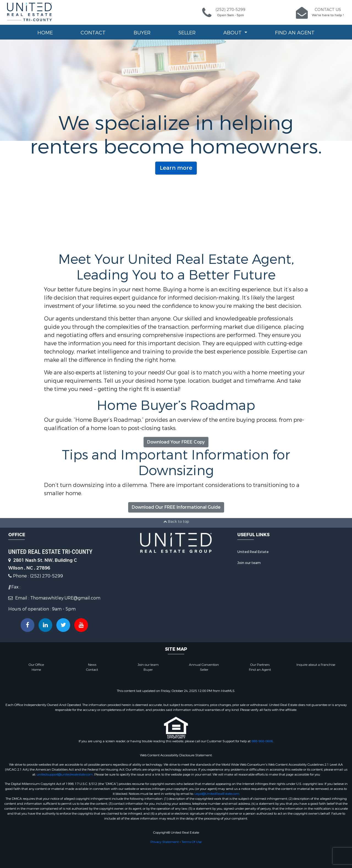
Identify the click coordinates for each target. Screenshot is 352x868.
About (233, 33)
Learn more (176, 168)
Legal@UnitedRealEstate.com (217, 794)
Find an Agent (295, 33)
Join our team (249, 563)
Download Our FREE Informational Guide (176, 507)
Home (45, 33)
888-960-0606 (262, 741)
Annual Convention (204, 665)
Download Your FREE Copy (176, 442)
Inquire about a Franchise (316, 665)
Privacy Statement (165, 842)
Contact (93, 33)
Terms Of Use (192, 842)
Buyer (142, 33)
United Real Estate (253, 552)
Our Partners (260, 665)
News (92, 665)
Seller (187, 33)
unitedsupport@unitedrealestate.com (65, 774)
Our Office (36, 665)
